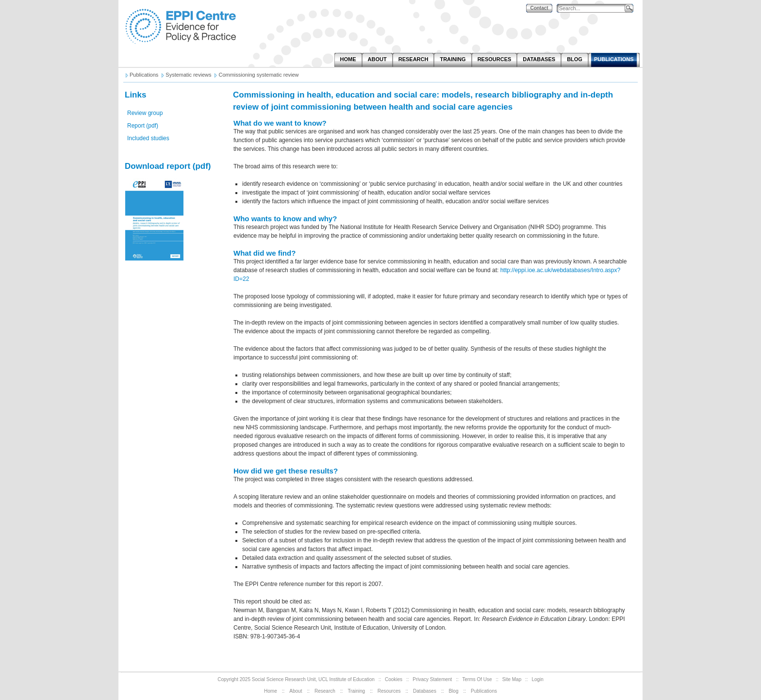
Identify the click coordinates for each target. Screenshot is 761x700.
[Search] (593, 8)
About (296, 691)
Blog (453, 691)
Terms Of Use (477, 679)
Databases (425, 691)
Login (537, 679)
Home (271, 691)
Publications (484, 691)
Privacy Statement (432, 679)
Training (356, 691)
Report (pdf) (143, 126)
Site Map (512, 679)
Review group (145, 113)
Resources (389, 691)
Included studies (148, 138)
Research (325, 691)
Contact (539, 8)
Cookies (394, 679)
